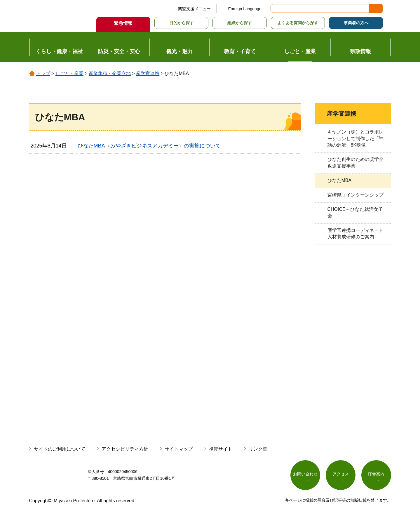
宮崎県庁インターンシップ (355, 195)
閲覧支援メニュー (194, 9)
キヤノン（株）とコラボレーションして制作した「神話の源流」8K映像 (355, 138)
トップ (43, 73)
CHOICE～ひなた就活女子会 (355, 212)
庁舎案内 (376, 474)
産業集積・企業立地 (110, 73)
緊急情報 (123, 23)
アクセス (341, 474)
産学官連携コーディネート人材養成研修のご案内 (355, 233)
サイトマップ (179, 449)
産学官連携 (148, 73)
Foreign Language (245, 9)
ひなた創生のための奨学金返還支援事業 (355, 163)
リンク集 (258, 449)
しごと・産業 (69, 73)
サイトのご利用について (60, 449)
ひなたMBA (340, 180)
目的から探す (182, 23)
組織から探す (240, 23)
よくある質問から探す (298, 23)
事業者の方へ (356, 23)
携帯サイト (221, 449)
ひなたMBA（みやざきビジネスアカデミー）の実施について (149, 146)
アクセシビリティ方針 (125, 449)
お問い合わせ (305, 474)
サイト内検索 (276, 8)
